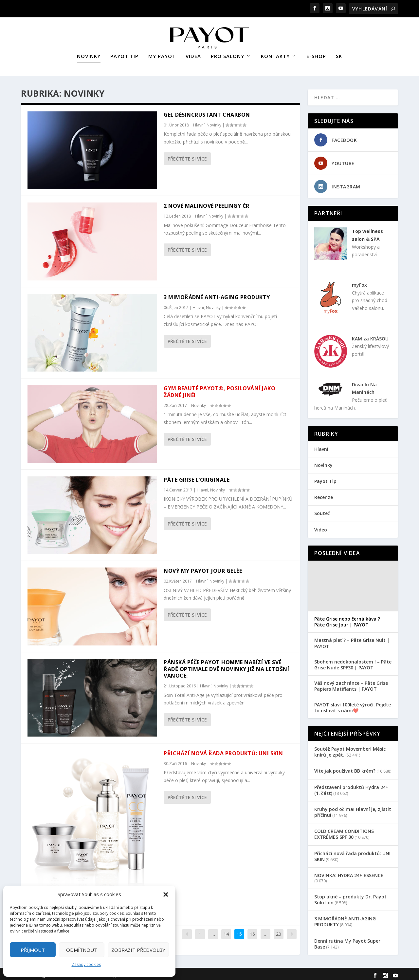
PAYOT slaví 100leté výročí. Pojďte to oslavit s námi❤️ (353, 705)
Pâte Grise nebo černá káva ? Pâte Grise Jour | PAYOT (347, 619)
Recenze (324, 494)
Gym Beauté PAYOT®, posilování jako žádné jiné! (219, 389)
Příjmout (33, 950)
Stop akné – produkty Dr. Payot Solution (350, 897)
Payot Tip (325, 478)
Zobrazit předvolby (138, 950)
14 (226, 931)
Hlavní (199, 122)
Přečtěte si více (187, 156)
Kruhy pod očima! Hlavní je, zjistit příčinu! (353, 809)
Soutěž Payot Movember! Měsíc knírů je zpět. (350, 749)
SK (339, 53)
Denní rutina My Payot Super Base (347, 941)
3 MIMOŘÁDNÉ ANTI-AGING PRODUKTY (217, 294)
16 (252, 931)
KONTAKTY (275, 53)
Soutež (322, 510)
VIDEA (193, 53)
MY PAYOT (162, 53)
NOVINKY (89, 53)
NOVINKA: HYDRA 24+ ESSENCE (349, 872)
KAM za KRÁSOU (370, 336)
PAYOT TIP (124, 53)
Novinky (214, 122)
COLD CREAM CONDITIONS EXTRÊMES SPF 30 (344, 831)
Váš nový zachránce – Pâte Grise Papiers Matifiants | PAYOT (351, 683)
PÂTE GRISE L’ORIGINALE (197, 477)
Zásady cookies (86, 964)
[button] (166, 894)
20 (279, 931)
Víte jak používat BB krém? (345, 768)
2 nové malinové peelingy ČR (207, 203)
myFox (359, 282)
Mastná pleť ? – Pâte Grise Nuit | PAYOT (352, 640)
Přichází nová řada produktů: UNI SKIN (223, 750)
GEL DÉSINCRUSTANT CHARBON (207, 112)
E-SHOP (316, 53)
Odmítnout (82, 950)
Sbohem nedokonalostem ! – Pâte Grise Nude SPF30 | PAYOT (353, 662)
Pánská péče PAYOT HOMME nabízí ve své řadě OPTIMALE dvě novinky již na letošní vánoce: (226, 666)
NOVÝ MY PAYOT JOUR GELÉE (203, 568)
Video (321, 527)
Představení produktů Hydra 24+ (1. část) (351, 787)
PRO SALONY (228, 53)
